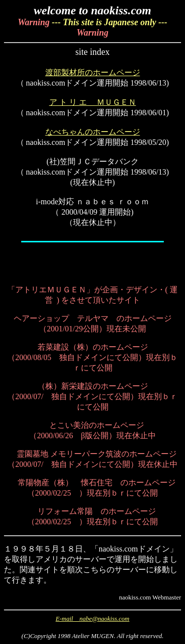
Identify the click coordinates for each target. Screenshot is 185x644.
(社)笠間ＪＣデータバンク (92, 161)
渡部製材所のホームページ (93, 72)
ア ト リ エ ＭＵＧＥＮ (93, 102)
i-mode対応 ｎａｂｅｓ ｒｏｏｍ (92, 202)
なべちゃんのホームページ (93, 132)
